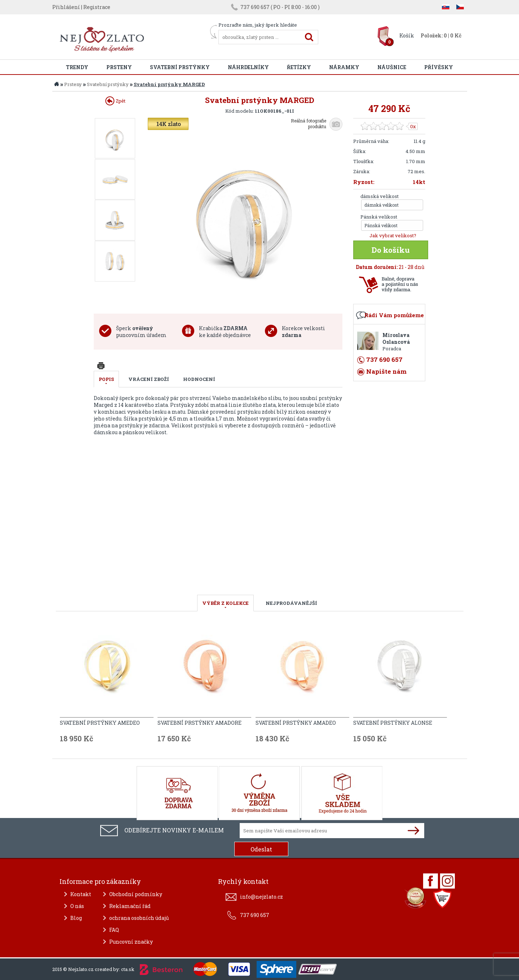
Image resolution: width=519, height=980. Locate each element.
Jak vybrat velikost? (393, 235)
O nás (77, 906)
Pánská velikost (379, 217)
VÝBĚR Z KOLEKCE (225, 603)
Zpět (115, 101)
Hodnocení (199, 379)
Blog (76, 918)
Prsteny (119, 67)
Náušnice (392, 67)
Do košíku (391, 250)
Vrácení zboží (149, 379)
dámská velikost (380, 196)
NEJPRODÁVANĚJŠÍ (291, 603)
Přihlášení (66, 7)
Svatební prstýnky (180, 67)
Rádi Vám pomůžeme (394, 315)
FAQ (114, 930)
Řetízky (299, 67)
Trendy (77, 67)
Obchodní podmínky (136, 894)
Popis (106, 379)
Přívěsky (439, 67)
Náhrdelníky (248, 67)
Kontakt (81, 894)
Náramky (344, 67)
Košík (407, 35)
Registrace (97, 7)
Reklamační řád (130, 906)
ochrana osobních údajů (139, 918)
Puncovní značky (131, 942)
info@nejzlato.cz (261, 897)
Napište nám (386, 371)
